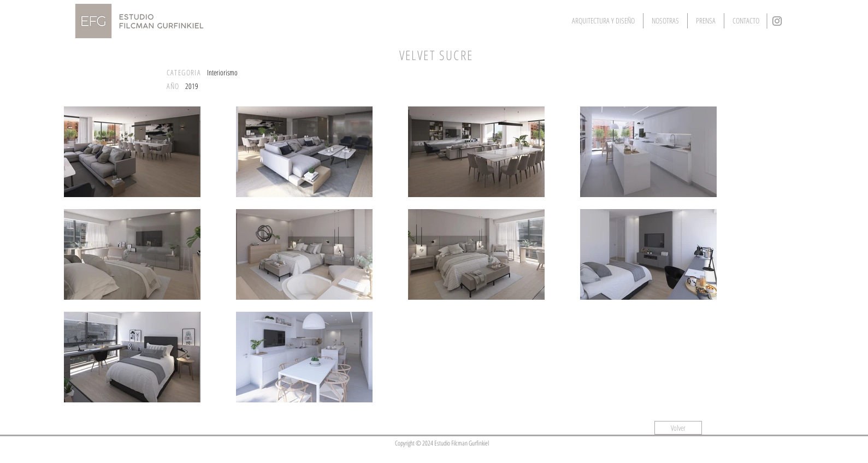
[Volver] (678, 428)
